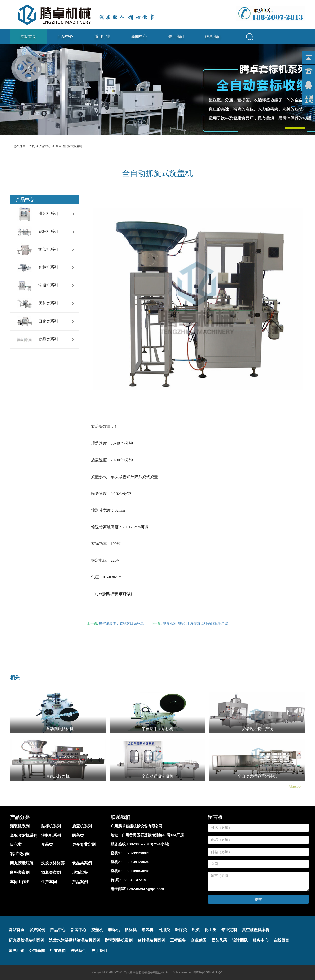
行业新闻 (58, 951)
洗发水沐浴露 (53, 863)
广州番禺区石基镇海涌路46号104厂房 (153, 835)
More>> (295, 786)
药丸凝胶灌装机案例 (26, 940)
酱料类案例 (20, 872)
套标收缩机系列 (24, 835)
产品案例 (80, 882)
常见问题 (16, 951)
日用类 (164, 930)
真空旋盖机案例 (256, 930)
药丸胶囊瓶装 (22, 863)
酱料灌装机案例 (151, 940)
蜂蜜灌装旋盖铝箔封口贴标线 (121, 623)
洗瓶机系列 (51, 835)
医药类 (78, 835)
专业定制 (229, 930)
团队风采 (219, 940)
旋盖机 (97, 930)
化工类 (210, 930)
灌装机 (147, 930)
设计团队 (240, 940)
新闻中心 (139, 37)
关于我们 (176, 37)
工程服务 (178, 940)
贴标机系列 (51, 826)
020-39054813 (136, 871)
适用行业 (102, 37)
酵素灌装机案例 (119, 940)
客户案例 (37, 930)
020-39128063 (136, 853)
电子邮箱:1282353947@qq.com (137, 889)
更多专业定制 (84, 845)
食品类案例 (82, 863)
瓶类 (196, 930)
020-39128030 (136, 862)
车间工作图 (20, 882)
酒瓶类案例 (51, 872)
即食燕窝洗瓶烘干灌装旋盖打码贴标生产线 (195, 623)
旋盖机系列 (82, 826)
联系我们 (213, 37)
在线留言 (281, 940)
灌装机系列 (20, 826)
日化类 (16, 845)
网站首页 (28, 37)
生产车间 (49, 882)
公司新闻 (37, 951)
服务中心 (261, 940)
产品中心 (65, 37)
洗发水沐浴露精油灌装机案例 (75, 940)
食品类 (47, 845)
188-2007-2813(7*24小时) (148, 844)
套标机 (114, 930)
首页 (32, 146)
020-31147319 (134, 880)
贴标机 (131, 930)
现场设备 (80, 872)
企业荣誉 (199, 940)
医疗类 (181, 930)
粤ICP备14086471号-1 (208, 972)
